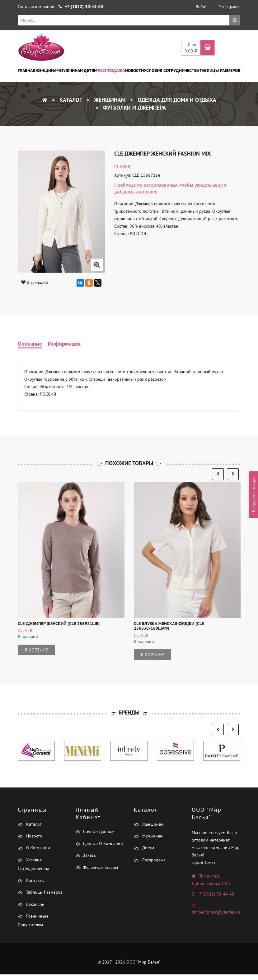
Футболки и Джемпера (134, 108)
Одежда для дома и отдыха (176, 100)
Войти (201, 7)
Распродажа (111, 70)
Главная (26, 70)
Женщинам (48, 70)
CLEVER (123, 166)
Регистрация (229, 7)
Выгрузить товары (253, 495)
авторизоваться (161, 185)
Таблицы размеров (220, 70)
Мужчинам (72, 70)
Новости (134, 70)
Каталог (70, 100)
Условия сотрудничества (171, 70)
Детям (91, 70)
